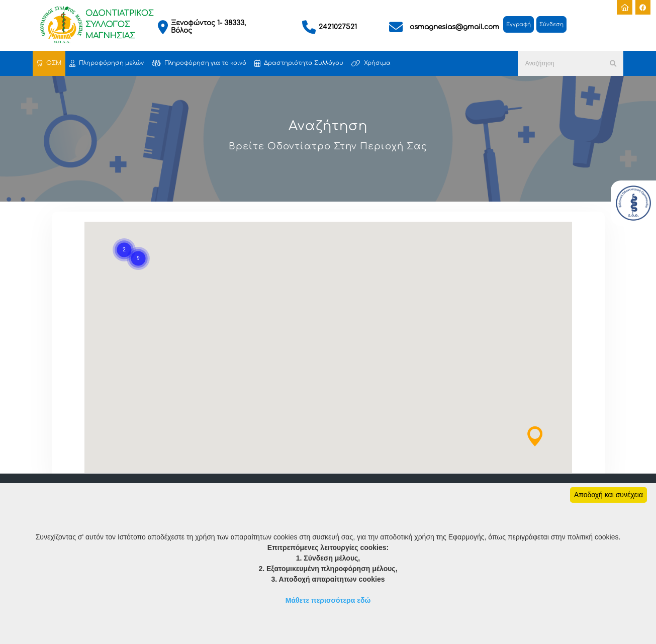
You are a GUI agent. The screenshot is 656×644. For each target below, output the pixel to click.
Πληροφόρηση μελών (107, 63)
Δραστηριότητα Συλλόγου (299, 63)
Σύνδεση (551, 24)
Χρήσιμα (371, 63)
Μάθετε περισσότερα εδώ (328, 600)
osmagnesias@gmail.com (454, 27)
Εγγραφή (519, 24)
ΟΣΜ (49, 63)
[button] (535, 436)
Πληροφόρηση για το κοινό (199, 63)
